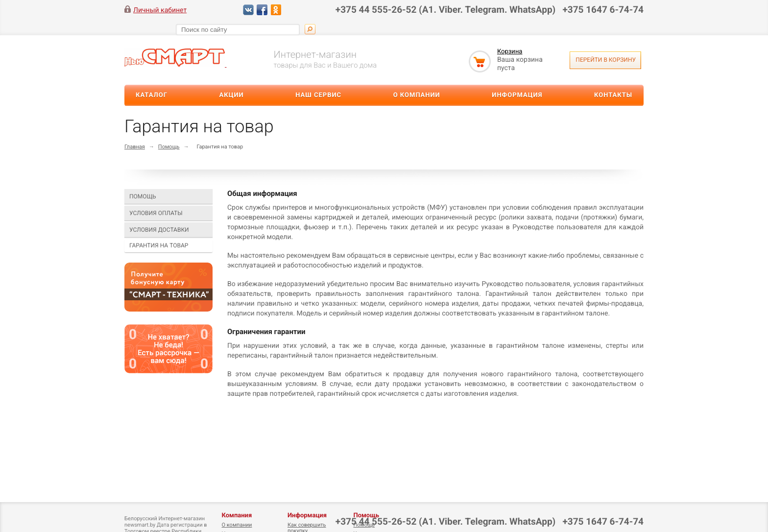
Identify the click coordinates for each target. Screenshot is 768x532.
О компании (417, 95)
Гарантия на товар (159, 245)
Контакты (613, 95)
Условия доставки (159, 230)
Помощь (169, 147)
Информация (517, 95)
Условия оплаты (156, 213)
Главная (135, 147)
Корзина (510, 52)
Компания (237, 516)
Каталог (152, 95)
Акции (232, 95)
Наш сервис (318, 95)
